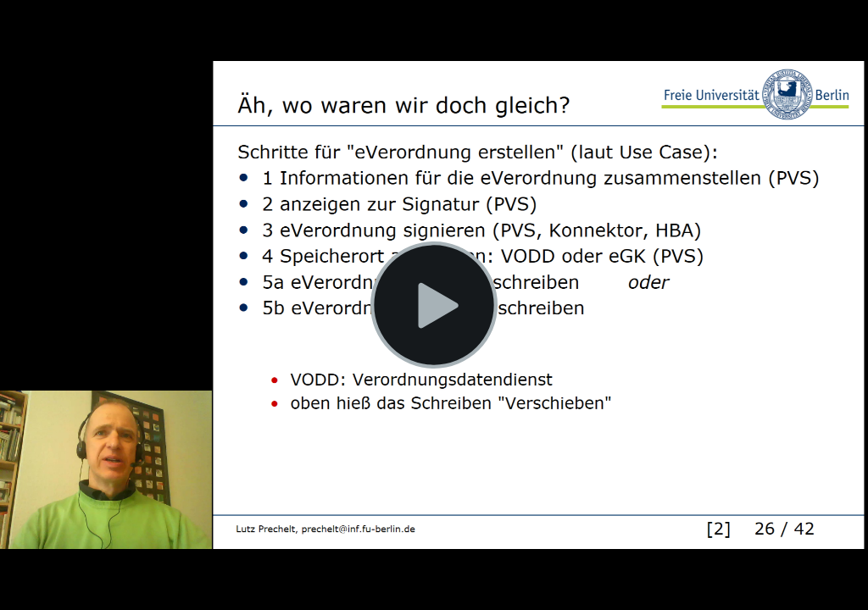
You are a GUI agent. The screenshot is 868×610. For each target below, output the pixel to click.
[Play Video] (434, 305)
